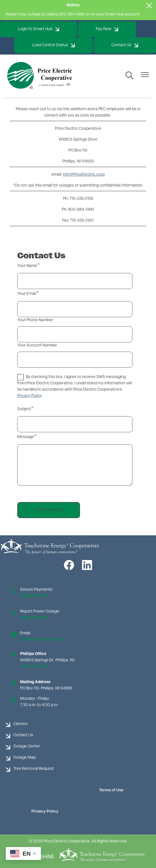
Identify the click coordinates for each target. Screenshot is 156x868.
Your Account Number (37, 345)
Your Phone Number (35, 320)
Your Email (27, 294)
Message (26, 437)
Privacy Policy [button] (29, 396)
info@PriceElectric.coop (84, 175)
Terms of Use (111, 790)
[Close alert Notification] (149, 6)
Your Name (27, 266)
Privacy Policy (45, 812)
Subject (24, 409)
